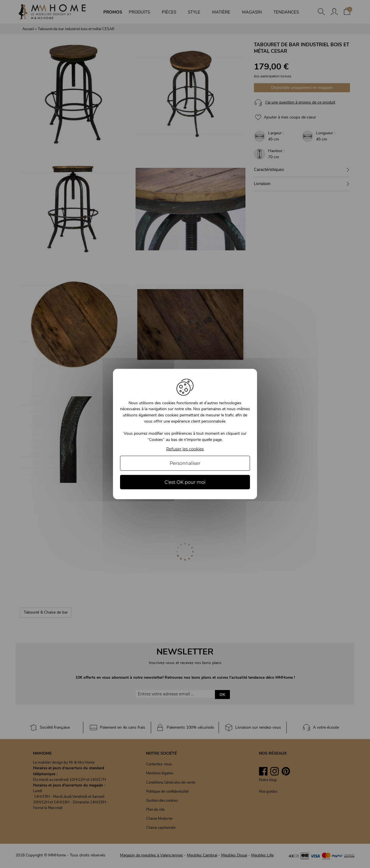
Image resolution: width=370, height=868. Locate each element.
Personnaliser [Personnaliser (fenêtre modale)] (185, 463)
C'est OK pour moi (185, 482)
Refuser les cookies (185, 449)
